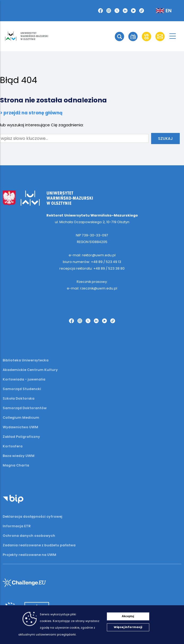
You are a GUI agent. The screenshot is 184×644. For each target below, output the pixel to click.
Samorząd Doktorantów (25, 408)
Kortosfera (13, 446)
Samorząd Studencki (22, 389)
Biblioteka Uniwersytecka (26, 360)
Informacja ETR (17, 526)
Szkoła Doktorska (19, 398)
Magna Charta (16, 465)
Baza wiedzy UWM (19, 456)
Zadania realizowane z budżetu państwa (39, 545)
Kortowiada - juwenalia (24, 379)
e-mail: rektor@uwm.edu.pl (92, 255)
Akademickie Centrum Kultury (30, 370)
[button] (100, 11)
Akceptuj (128, 616)
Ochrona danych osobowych (29, 536)
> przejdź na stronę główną (31, 113)
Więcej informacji (128, 627)
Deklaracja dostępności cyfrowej (32, 517)
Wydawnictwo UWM (20, 427)
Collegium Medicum (21, 418)
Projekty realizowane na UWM (29, 555)
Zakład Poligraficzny (21, 437)
